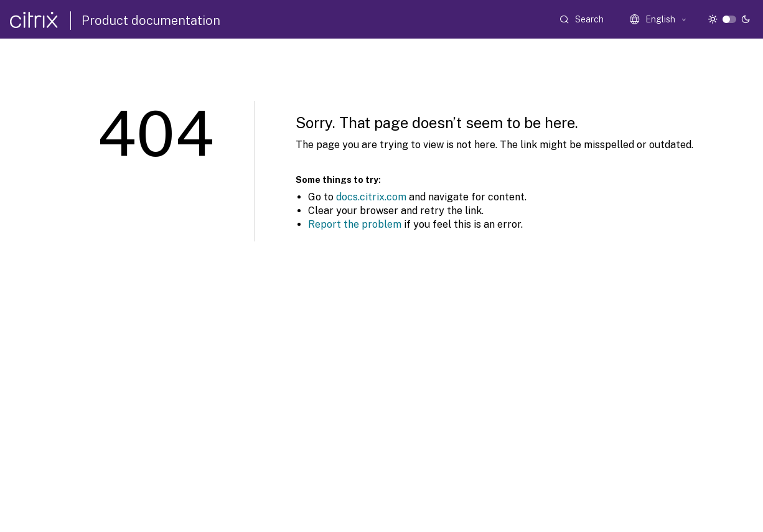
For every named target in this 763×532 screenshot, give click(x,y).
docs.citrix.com (371, 197)
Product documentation (151, 21)
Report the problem (355, 224)
